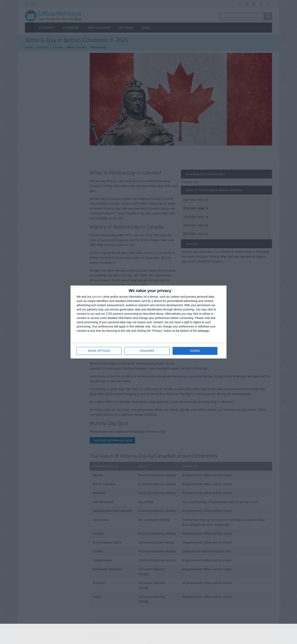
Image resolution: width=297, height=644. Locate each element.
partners (97, 297)
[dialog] (148, 322)
